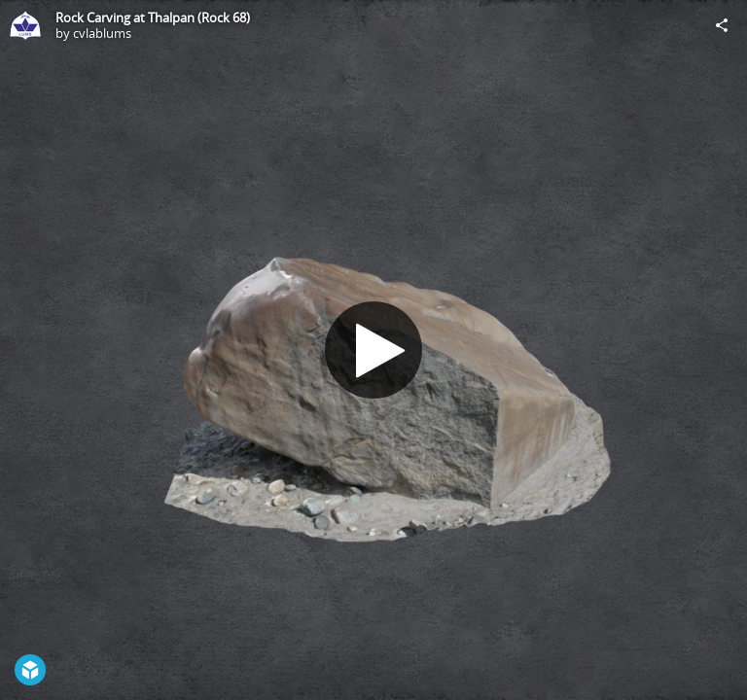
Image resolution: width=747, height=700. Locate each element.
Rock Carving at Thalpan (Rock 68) (153, 17)
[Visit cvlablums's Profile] (25, 25)
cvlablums (102, 33)
